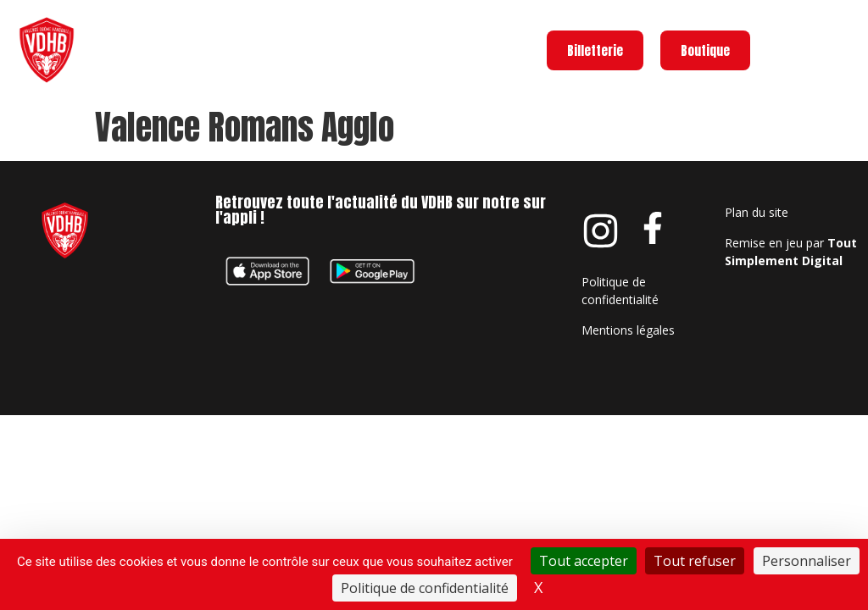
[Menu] (788, 50)
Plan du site (757, 212)
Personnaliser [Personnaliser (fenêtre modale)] (807, 561)
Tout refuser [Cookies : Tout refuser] (695, 561)
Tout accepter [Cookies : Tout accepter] (584, 561)
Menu (841, 46)
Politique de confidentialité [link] (425, 588)
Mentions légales (628, 330)
